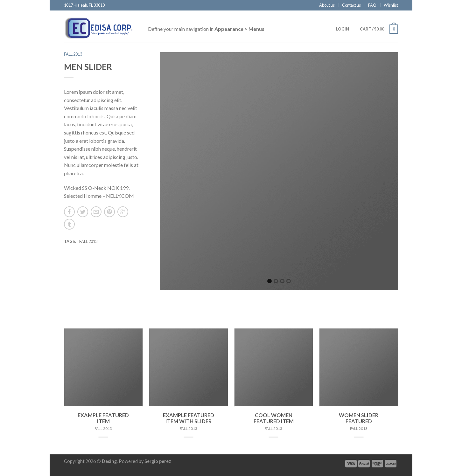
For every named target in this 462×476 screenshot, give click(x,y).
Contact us (351, 5)
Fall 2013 (73, 54)
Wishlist (391, 5)
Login (343, 29)
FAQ (372, 5)
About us (327, 5)
